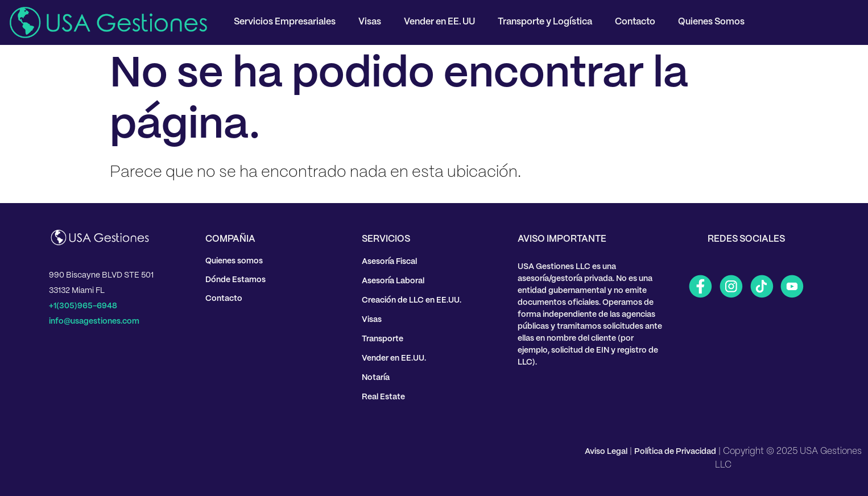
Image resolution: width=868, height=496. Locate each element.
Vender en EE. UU (439, 22)
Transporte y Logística (545, 22)
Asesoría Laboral (393, 281)
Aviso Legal (606, 452)
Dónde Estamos (235, 280)
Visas (370, 22)
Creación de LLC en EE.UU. (412, 300)
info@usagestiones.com (94, 321)
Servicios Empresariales (285, 22)
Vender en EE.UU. (394, 358)
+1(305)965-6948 (83, 306)
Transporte (383, 339)
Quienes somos (234, 261)
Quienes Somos (711, 22)
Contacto (635, 22)
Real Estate (383, 397)
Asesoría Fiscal (389, 262)
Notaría (376, 378)
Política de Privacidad (675, 452)
